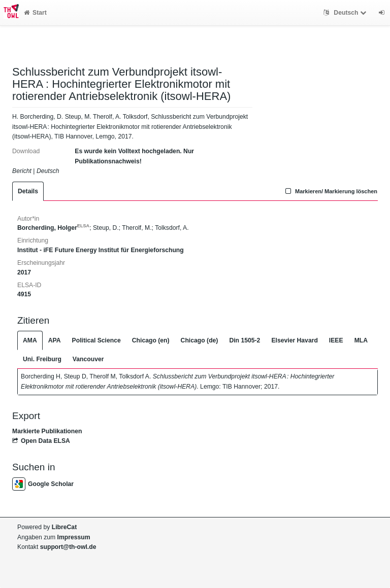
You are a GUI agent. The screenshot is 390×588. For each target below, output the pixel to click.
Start (35, 13)
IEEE (336, 340)
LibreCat (64, 527)
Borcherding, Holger (53, 228)
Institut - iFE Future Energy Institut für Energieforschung (101, 250)
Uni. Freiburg (42, 359)
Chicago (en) (151, 340)
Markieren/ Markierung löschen (330, 191)
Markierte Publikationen (47, 431)
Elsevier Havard (294, 340)
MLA (361, 340)
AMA (30, 340)
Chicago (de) (200, 340)
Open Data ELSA (41, 441)
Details (28, 191)
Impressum (74, 537)
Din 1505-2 (245, 340)
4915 (24, 294)
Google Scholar (43, 484)
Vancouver (88, 359)
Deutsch (346, 13)
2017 (24, 272)
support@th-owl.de (68, 547)
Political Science (96, 340)
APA (55, 340)
